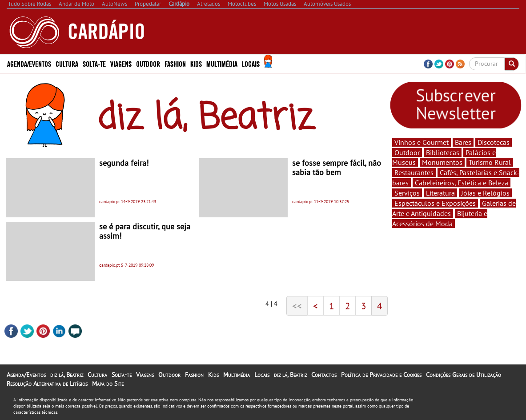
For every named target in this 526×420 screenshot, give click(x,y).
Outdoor (148, 63)
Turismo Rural (490, 162)
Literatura (440, 193)
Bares (463, 142)
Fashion (175, 63)
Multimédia (222, 63)
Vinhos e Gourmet (422, 142)
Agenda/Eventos (29, 63)
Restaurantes (414, 172)
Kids (196, 63)
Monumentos (442, 162)
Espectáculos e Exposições (435, 203)
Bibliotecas (443, 152)
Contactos (324, 375)
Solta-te (94, 63)
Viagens (121, 63)
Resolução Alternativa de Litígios (47, 384)
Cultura (67, 63)
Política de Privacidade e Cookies (381, 375)
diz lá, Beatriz (67, 375)
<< (297, 306)
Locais (251, 63)
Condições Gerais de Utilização (464, 375)
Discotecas (494, 142)
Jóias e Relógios (485, 193)
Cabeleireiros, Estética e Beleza (462, 183)
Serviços (407, 193)
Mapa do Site (108, 384)
